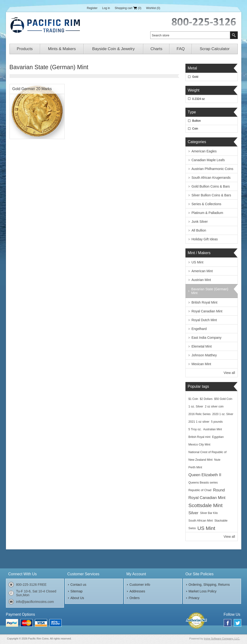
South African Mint (201, 521)
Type (192, 112)
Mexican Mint (201, 364)
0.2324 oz (199, 99)
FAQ (181, 49)
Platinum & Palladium (207, 213)
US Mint (198, 262)
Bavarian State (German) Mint (210, 291)
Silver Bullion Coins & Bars (211, 195)
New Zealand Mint (201, 460)
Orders (134, 598)
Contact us (78, 585)
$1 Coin (193, 399)
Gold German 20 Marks (32, 89)
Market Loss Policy (202, 591)
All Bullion (199, 230)
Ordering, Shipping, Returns (209, 585)
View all (229, 373)
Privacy (194, 598)
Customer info (140, 585)
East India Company (207, 338)
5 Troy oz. (195, 429)
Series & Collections (206, 204)
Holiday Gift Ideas (205, 239)
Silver (194, 513)
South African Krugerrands (211, 178)
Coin (195, 129)
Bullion (197, 121)
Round (219, 490)
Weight (194, 90)
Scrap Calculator (215, 49)
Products (25, 49)
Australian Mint (213, 429)
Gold (195, 77)
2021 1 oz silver (199, 422)
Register (92, 8)
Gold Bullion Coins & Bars (211, 186)
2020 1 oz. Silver (223, 414)
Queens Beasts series (203, 483)
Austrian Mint (201, 280)
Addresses (137, 591)
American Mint (202, 271)
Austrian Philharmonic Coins (213, 169)
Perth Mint (195, 467)
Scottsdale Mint (206, 505)
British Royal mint (200, 437)
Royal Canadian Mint (207, 311)
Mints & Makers (62, 49)
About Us (77, 598)
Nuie (217, 460)
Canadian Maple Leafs (208, 160)
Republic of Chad (200, 490)
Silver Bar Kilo (209, 513)
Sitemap (76, 591)
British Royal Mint (205, 302)
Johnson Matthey (204, 355)
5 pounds (217, 422)
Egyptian (218, 437)
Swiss (192, 528)
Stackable (221, 521)
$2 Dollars (206, 399)
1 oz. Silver (196, 407)
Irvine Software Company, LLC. (222, 639)
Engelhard (199, 329)
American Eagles (204, 151)
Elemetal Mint (202, 346)
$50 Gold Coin (223, 399)
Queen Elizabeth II (205, 475)
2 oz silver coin (214, 407)
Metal (192, 68)
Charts (156, 49)
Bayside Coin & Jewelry (114, 49)
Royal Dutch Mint (204, 320)
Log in (106, 8)
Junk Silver (200, 222)
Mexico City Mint (199, 445)
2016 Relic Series (200, 414)
